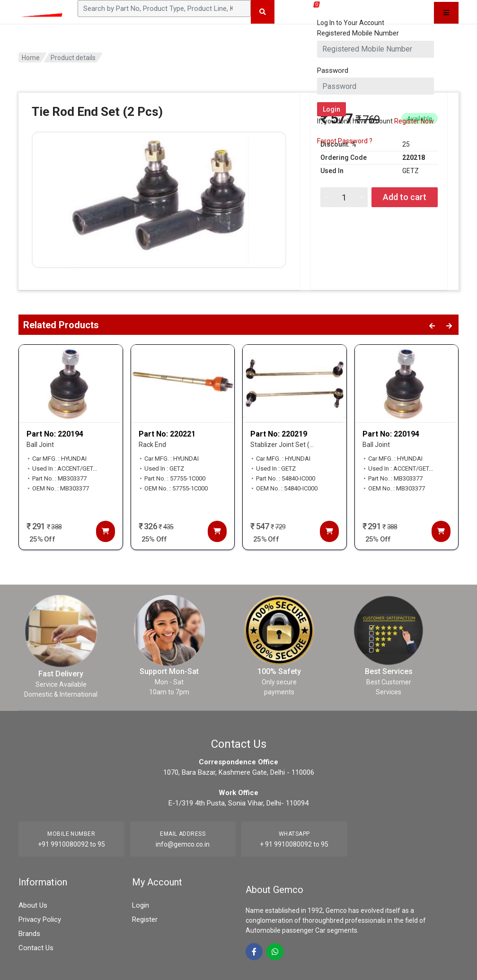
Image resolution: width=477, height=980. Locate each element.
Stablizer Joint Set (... (282, 445)
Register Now (414, 121)
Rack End (152, 445)
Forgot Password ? (345, 141)
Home (31, 58)
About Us (33, 905)
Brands (29, 934)
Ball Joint (40, 445)
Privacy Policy (40, 919)
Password (333, 70)
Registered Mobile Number (358, 33)
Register (145, 919)
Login (141, 905)
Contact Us (36, 948)
